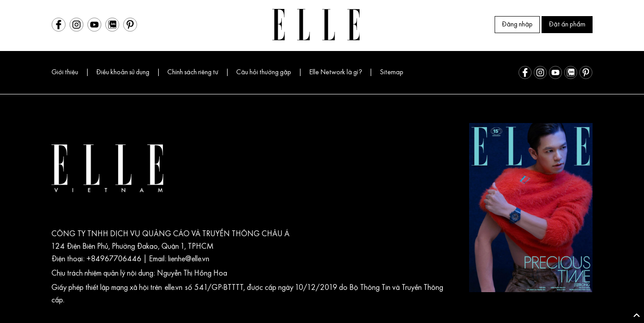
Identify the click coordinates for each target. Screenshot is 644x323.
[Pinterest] (130, 25)
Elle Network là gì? (335, 72)
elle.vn (175, 288)
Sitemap (392, 72)
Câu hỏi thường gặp (264, 72)
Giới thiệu (65, 72)
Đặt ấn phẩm (567, 25)
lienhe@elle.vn (188, 259)
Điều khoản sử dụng (123, 72)
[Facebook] (59, 25)
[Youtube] (94, 25)
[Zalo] (112, 25)
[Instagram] (76, 25)
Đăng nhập (517, 25)
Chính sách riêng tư (193, 72)
